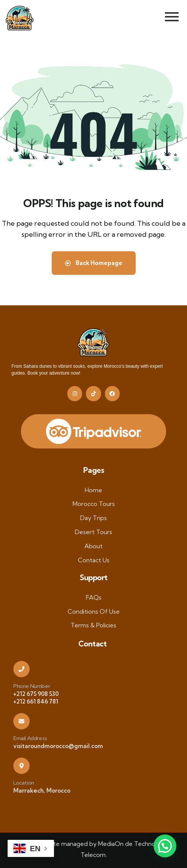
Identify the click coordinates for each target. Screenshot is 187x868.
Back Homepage (94, 263)
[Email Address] (21, 721)
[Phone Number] (21, 669)
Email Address (30, 738)
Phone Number (32, 686)
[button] (165, 846)
